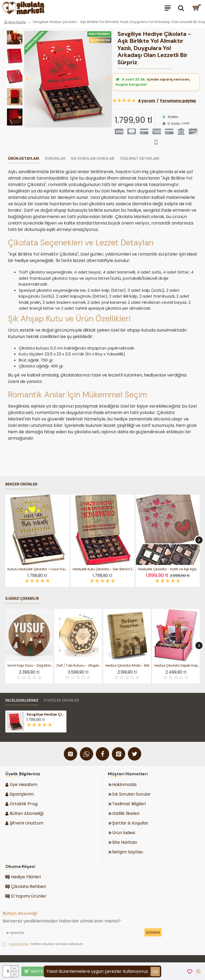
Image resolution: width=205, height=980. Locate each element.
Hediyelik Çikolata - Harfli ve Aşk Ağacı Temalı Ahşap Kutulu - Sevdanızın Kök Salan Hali (169, 569)
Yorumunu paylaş (178, 101)
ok (155, 972)
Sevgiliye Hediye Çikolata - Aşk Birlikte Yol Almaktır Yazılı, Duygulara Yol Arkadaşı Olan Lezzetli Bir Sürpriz (46, 714)
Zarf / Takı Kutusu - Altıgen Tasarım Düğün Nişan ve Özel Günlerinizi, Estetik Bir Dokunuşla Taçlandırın (79, 666)
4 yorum (147, 101)
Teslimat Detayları (139, 159)
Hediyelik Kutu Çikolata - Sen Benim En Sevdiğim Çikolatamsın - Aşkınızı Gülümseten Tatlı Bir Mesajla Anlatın (103, 569)
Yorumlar (55, 159)
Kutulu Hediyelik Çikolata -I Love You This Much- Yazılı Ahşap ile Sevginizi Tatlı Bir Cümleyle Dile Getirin (38, 569)
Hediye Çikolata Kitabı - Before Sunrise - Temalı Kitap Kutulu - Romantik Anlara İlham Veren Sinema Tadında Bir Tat (128, 666)
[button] (30, 79)
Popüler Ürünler (61, 700)
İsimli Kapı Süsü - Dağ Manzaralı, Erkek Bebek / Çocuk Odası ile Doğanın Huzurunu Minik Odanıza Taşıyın (30, 666)
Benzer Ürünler (21, 484)
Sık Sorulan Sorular (92, 159)
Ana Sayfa (15, 22)
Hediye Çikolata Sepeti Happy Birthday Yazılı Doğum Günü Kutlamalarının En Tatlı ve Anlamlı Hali (177, 666)
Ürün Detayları (24, 159)
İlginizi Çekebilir (22, 599)
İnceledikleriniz (22, 700)
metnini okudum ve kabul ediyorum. (43, 944)
